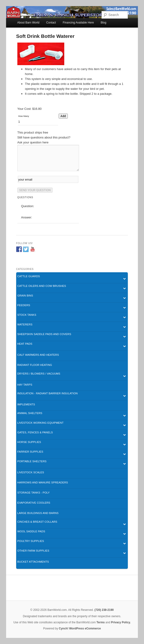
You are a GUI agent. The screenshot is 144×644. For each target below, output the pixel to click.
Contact (51, 23)
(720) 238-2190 (104, 610)
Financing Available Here (78, 23)
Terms (100, 622)
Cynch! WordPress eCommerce (80, 628)
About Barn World (28, 23)
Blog (103, 23)
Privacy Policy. (121, 622)
